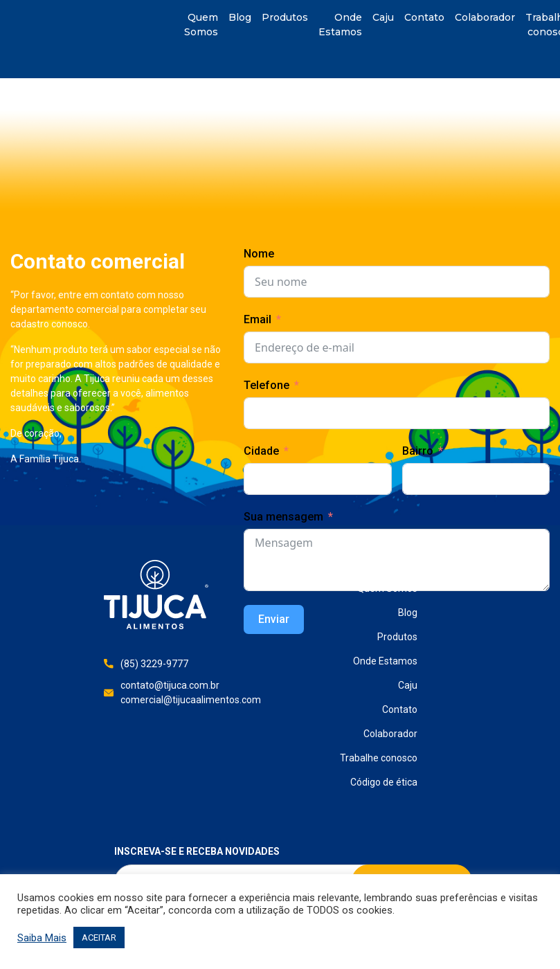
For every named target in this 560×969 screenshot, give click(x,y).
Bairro (418, 451)
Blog (240, 17)
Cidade (261, 451)
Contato (424, 17)
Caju (383, 17)
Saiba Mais (42, 938)
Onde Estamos (340, 25)
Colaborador (485, 17)
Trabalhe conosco (379, 758)
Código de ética (384, 782)
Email (258, 319)
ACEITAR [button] (99, 938)
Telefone (267, 385)
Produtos (285, 17)
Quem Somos (201, 25)
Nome (259, 254)
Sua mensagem (283, 517)
